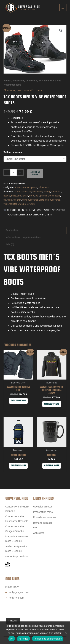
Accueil (7, 81)
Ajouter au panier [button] (18, 466)
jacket (25, 196)
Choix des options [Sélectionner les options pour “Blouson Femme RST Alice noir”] (18, 401)
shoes (51, 196)
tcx (5, 200)
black (17, 192)
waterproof (23, 204)
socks (57, 196)
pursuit (44, 196)
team (10, 200)
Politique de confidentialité (48, 639)
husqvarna (16, 196)
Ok (12, 639)
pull (37, 196)
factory (47, 192)
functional (56, 192)
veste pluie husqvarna (50, 200)
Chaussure (10, 90)
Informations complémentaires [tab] (23, 237)
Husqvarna (18, 81)
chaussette (26, 192)
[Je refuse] (66, 633)
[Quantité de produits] (14, 172)
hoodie (7, 196)
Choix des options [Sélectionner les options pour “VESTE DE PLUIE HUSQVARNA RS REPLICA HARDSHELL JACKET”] (52, 404)
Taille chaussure (13, 152)
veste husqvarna (30, 200)
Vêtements (31, 81)
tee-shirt (17, 200)
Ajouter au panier (35, 173)
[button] (61, 31)
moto (32, 196)
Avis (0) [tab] (10, 244)
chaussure (37, 192)
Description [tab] (12, 230)
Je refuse (23, 639)
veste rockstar (10, 204)
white (32, 204)
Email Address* (15, 605)
